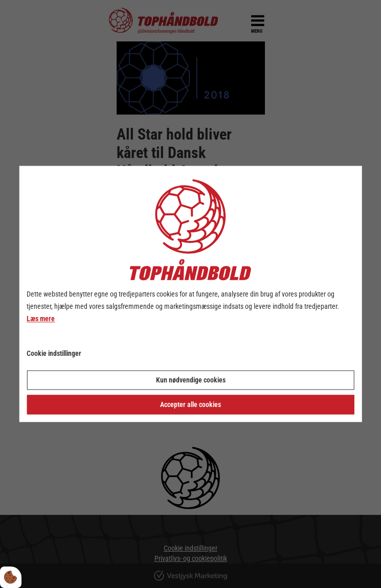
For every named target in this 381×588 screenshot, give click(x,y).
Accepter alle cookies (190, 405)
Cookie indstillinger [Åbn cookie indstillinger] (54, 354)
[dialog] (190, 294)
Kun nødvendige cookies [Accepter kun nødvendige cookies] (191, 380)
